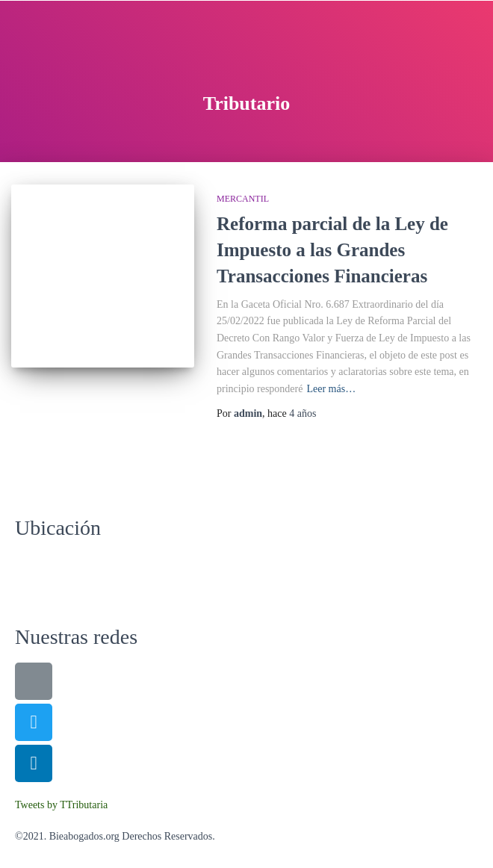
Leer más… (331, 389)
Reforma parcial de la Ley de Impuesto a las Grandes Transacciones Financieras (332, 250)
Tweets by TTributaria (61, 805)
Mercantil (243, 199)
